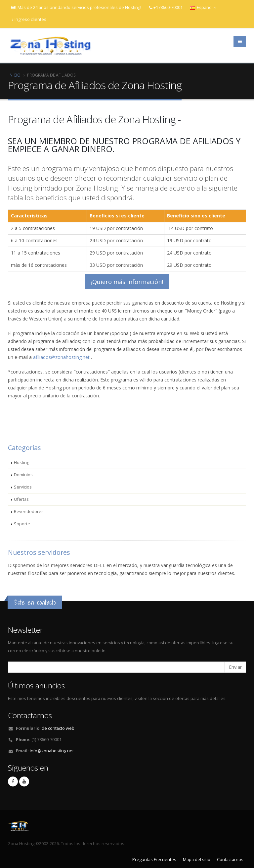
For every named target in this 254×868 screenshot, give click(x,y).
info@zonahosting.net (52, 751)
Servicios (23, 487)
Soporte (22, 524)
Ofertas (21, 499)
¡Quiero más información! (127, 282)
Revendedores (29, 512)
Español (203, 7)
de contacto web (58, 728)
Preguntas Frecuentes (154, 860)
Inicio (15, 75)
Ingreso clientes (29, 19)
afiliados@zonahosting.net (61, 357)
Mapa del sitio (197, 860)
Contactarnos (230, 860)
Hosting (21, 463)
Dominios (23, 475)
